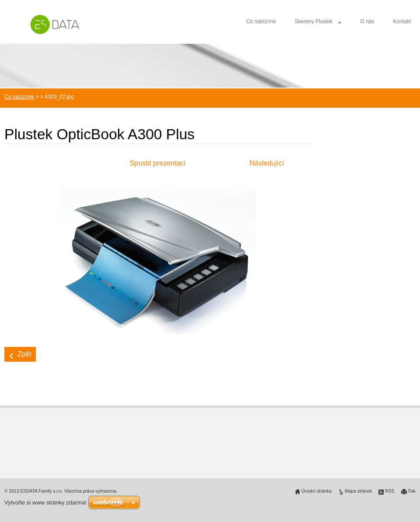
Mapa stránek (358, 491)
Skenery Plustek (314, 21)
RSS (390, 491)
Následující (267, 163)
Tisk (412, 491)
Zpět (24, 354)
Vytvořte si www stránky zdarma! (45, 503)
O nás (367, 21)
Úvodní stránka (317, 491)
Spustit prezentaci (157, 163)
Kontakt (402, 21)
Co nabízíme (261, 21)
